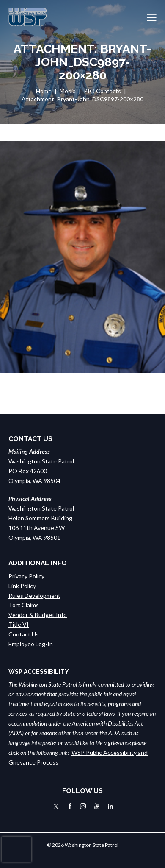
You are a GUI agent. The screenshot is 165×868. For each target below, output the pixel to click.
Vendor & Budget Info (38, 615)
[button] (152, 17)
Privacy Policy (26, 576)
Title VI (19, 624)
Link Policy (22, 586)
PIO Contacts (102, 91)
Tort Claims (24, 605)
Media (68, 91)
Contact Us (24, 634)
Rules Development (34, 596)
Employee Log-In (31, 644)
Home (44, 91)
